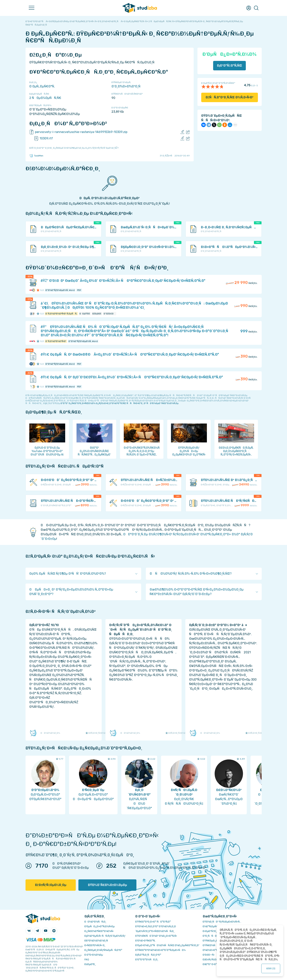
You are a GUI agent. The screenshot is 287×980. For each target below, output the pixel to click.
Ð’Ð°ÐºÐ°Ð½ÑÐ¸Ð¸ (147, 959)
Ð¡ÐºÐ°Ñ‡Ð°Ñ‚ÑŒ (229, 66)
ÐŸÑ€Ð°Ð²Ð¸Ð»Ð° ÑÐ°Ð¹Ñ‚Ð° (153, 922)
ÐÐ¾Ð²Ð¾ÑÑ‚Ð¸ (95, 922)
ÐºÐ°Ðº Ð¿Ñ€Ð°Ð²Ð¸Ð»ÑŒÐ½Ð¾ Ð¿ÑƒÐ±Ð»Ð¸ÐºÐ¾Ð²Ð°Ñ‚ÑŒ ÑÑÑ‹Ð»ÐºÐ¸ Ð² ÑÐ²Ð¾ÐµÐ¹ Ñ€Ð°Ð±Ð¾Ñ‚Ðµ (120, 403)
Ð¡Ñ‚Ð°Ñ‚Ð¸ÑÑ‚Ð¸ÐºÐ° (148, 955)
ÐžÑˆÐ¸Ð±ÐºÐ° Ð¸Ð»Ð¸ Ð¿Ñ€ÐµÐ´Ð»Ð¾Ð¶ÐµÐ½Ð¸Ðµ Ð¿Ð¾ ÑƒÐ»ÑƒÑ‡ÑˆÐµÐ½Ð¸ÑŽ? (74, 148)
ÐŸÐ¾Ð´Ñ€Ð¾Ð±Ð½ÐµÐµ (107, 885)
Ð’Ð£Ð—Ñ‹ (209, 955)
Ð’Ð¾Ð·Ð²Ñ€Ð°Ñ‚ (145, 941)
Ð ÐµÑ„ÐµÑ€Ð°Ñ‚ (42, 86)
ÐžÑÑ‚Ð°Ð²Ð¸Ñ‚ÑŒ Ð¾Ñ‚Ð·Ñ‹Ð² (229, 97)
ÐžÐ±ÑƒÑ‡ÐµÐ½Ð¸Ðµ (51, 885)
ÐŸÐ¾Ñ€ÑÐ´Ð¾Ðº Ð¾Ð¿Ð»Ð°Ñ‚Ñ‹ (156, 936)
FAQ (87, 959)
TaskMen (36, 156)
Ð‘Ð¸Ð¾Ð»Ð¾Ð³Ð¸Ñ (127, 86)
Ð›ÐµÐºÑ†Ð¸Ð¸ (211, 931)
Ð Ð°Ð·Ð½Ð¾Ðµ (94, 955)
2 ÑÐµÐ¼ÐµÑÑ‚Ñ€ (45, 98)
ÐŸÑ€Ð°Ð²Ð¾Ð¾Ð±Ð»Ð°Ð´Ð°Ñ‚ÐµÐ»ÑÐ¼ (160, 950)
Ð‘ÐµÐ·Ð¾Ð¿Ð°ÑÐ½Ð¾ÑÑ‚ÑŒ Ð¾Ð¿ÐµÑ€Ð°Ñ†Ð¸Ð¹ (167, 945)
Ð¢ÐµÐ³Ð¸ (90, 964)
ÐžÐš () (271, 968)
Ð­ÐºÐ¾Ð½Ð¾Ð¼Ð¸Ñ (97, 941)
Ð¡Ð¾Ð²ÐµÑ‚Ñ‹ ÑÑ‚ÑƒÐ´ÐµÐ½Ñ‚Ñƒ (105, 936)
